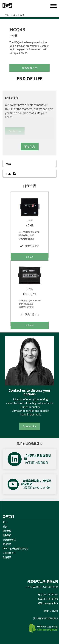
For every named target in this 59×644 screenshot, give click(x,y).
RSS (11, 173)
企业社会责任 (9, 540)
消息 (5, 526)
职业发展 (7, 531)
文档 (8, 164)
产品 (13, 15)
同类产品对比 (30, 246)
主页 (7, 15)
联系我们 (7, 535)
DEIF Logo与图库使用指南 (15, 548)
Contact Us (30, 426)
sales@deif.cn (51, 603)
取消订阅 (7, 557)
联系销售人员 (30, 68)
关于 (5, 522)
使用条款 (7, 544)
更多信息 (30, 257)
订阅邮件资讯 (9, 553)
